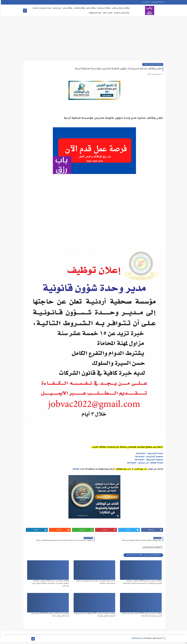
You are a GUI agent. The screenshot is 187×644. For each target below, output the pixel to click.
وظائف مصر (67, 8)
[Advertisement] (94, 39)
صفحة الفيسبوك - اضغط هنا (149, 454)
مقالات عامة (107, 13)
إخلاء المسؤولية (94, 13)
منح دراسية (56, 8)
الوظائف (75, 469)
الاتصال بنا (145, 2)
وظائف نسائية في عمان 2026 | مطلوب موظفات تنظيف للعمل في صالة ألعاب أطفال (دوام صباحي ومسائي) (49, 583)
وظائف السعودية (103, 8)
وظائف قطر (90, 8)
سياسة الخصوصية (157, 2)
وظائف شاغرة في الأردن (120, 8)
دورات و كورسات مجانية (41, 8)
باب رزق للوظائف (137, 638)
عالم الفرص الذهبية (121, 13)
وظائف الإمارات (79, 8)
